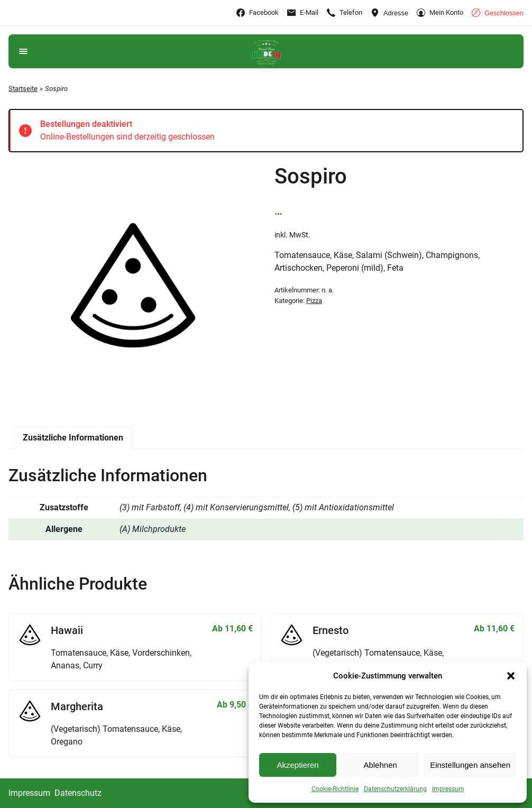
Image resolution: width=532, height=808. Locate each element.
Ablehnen (380, 765)
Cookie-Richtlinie (335, 789)
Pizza (314, 301)
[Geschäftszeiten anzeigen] (498, 13)
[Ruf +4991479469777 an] (345, 13)
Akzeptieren (297, 765)
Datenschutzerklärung (395, 789)
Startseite (23, 89)
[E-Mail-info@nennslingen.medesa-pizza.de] (303, 13)
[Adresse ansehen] (389, 13)
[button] (511, 676)
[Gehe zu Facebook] (258, 13)
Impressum (448, 789)
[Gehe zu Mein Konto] (440, 13)
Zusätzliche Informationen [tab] (73, 438)
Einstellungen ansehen (470, 765)
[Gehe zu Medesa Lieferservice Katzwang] (266, 51)
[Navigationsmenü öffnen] (23, 51)
